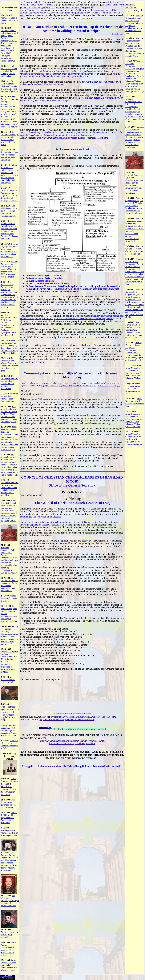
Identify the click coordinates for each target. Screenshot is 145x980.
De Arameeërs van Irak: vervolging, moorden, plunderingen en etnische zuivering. (10, 112)
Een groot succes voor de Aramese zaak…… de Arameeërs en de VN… (133, 388)
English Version (118, 34)
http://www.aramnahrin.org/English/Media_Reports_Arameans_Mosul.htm (72, 138)
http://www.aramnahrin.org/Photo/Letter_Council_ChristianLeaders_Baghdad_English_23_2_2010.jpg (79, 383)
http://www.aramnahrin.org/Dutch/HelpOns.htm (72, 743)
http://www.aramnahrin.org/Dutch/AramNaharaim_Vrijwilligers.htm (72, 741)
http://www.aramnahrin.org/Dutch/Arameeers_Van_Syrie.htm (87, 717)
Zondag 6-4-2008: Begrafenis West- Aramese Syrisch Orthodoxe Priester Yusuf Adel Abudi (9, 730)
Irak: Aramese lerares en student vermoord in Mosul (9, 19)
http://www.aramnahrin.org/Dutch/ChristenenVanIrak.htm (67, 719)
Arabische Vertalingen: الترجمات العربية (134, 7)
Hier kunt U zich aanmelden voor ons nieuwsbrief (79, 729)
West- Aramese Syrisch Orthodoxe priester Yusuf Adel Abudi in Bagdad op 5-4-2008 (10, 713)
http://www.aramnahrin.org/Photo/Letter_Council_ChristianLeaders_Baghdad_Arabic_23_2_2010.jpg (81, 385)
